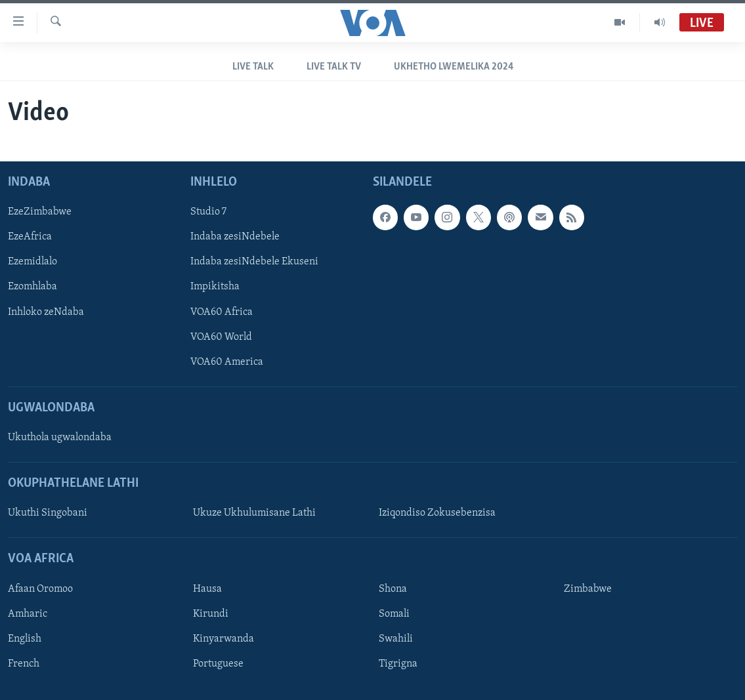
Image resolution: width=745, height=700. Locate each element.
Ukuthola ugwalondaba (60, 438)
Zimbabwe (588, 589)
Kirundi (211, 614)
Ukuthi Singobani (48, 514)
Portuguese (218, 664)
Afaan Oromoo (40, 589)
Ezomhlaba (32, 287)
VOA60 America (227, 362)
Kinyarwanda (223, 639)
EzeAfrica (30, 237)
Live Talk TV (334, 67)
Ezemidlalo (32, 262)
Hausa (207, 589)
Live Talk (253, 67)
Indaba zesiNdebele (235, 237)
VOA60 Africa (222, 312)
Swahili (396, 639)
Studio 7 (208, 213)
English (25, 639)
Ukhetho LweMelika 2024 (454, 67)
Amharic (28, 614)
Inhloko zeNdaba (46, 312)
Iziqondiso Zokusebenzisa (437, 514)
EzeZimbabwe (40, 213)
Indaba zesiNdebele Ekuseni (254, 262)
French (24, 664)
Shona (393, 589)
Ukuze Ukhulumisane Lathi (254, 514)
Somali (394, 614)
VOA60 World (221, 337)
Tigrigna (398, 664)
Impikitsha (215, 287)
